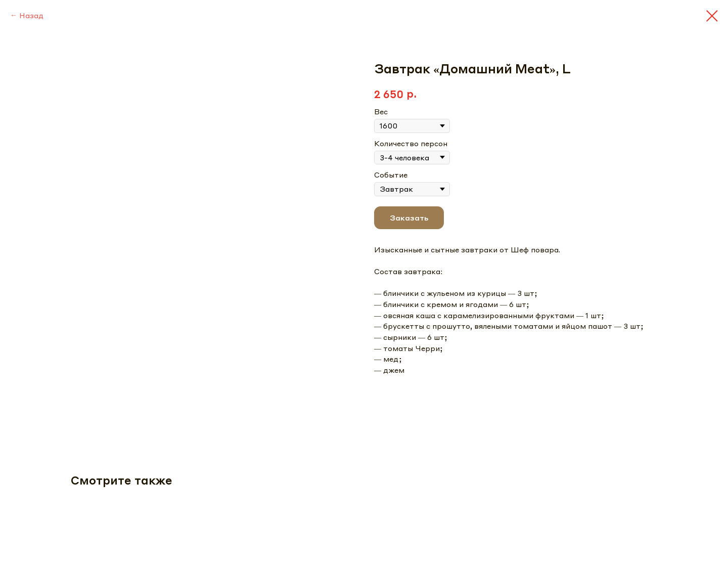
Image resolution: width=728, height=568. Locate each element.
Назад (31, 15)
